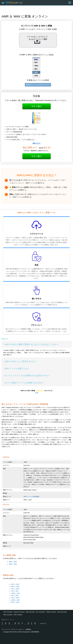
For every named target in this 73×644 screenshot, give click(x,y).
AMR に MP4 (13, 564)
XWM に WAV (16, 593)
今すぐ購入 (37, 106)
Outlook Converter (19, 612)
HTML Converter (51, 612)
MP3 (36, 62)
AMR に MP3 (13, 562)
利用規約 (28, 629)
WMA (36, 66)
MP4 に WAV (15, 584)
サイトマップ (6, 629)
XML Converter (8, 615)
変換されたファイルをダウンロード (38, 85)
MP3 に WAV (15, 587)
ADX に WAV (15, 589)
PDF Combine (18, 615)
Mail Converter (30, 612)
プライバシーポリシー (18, 629)
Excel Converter (62, 612)
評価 (37, 393)
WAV (36, 72)
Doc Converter (40, 612)
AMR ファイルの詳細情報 (31, 497)
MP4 (36, 69)
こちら (64, 331)
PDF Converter (8, 612)
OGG (36, 76)
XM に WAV (15, 591)
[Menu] (70, 3)
